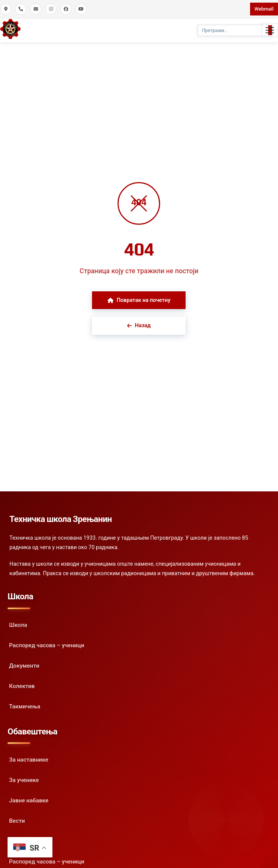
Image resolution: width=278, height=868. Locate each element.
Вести (17, 821)
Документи (24, 666)
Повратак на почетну (139, 300)
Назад (139, 325)
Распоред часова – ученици (47, 645)
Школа (18, 625)
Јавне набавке (29, 800)
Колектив (22, 686)
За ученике (24, 780)
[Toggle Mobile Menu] (270, 30)
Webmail (264, 9)
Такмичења (25, 706)
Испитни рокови (31, 841)
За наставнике (29, 760)
